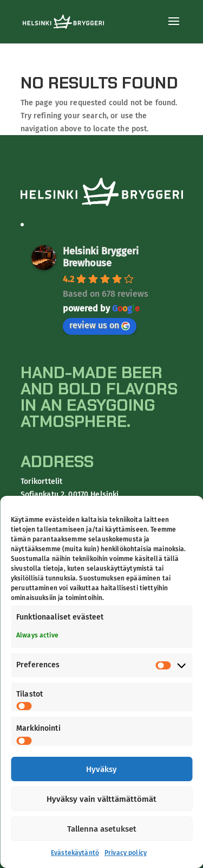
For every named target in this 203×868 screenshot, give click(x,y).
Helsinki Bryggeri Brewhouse (101, 257)
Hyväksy (101, 769)
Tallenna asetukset (102, 829)
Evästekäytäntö (75, 853)
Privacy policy (126, 853)
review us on (100, 325)
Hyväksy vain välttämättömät (101, 799)
